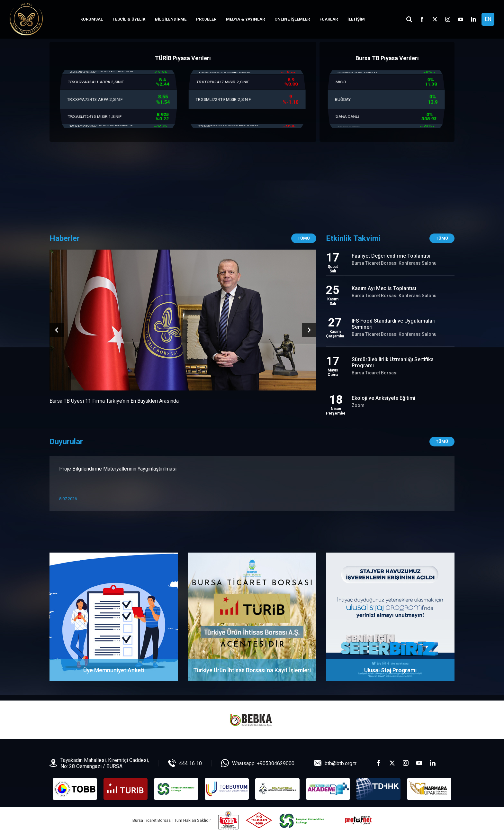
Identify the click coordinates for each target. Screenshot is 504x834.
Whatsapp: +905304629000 (263, 763)
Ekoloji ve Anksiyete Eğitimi (383, 398)
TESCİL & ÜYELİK (129, 19)
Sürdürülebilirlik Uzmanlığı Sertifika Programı (393, 362)
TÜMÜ (442, 441)
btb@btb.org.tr (341, 763)
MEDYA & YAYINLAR (245, 19)
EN (488, 19)
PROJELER (206, 19)
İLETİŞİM (356, 19)
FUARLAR (329, 19)
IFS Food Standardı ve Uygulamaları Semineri (394, 324)
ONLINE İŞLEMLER (292, 19)
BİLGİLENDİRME (171, 19)
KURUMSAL (92, 19)
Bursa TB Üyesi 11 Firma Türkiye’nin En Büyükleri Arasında (114, 401)
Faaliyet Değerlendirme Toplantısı (391, 256)
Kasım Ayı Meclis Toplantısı (384, 288)
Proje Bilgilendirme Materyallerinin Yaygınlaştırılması (118, 469)
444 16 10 (190, 763)
